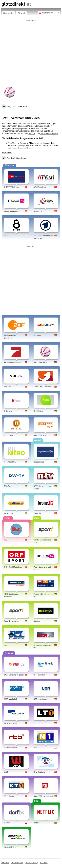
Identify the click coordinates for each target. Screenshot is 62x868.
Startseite (8, 13)
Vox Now (8, 387)
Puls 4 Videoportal (11, 211)
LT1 (35, 723)
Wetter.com (9, 513)
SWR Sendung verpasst (14, 675)
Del (6, 645)
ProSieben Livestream (13, 362)
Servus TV (38, 211)
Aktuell (21, 13)
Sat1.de (32, 134)
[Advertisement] (31, 54)
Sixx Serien (38, 411)
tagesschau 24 (40, 462)
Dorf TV (7, 823)
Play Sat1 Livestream (17, 158)
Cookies (44, 863)
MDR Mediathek (11, 699)
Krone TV (37, 513)
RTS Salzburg (39, 772)
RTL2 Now (8, 435)
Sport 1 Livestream (12, 621)
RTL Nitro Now (10, 462)
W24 (6, 772)
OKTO (7, 236)
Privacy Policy (32, 863)
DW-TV (7, 486)
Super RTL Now (40, 435)
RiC (6, 540)
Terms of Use (17, 863)
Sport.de (37, 621)
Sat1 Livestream (40, 362)
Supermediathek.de (49, 134)
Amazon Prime (10, 847)
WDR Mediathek (11, 723)
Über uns (5, 863)
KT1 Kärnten (9, 796)
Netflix (36, 823)
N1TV (36, 748)
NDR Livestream (40, 699)
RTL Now (37, 335)
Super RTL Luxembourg (43, 796)
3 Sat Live (8, 411)
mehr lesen (7, 152)
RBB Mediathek (10, 748)
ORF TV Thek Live (12, 187)
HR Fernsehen (40, 675)
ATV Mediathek (40, 187)
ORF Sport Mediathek (13, 567)
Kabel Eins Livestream (43, 387)
